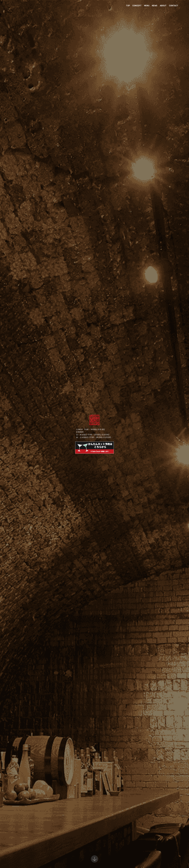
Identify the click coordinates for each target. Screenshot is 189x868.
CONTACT (174, 6)
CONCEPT (137, 6)
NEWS (155, 6)
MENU (147, 6)
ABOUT (163, 6)
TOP (128, 6)
